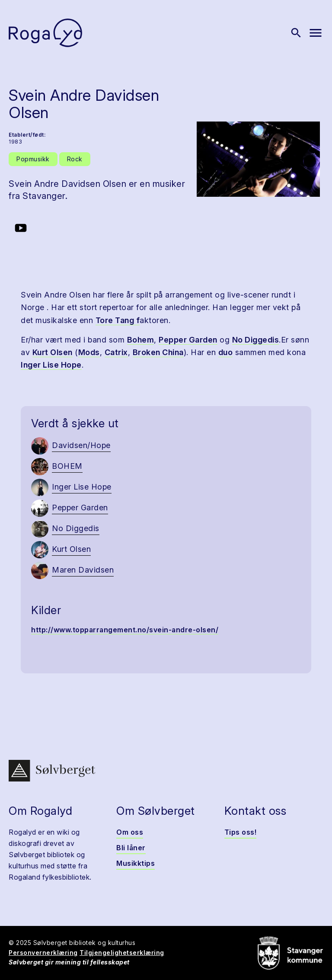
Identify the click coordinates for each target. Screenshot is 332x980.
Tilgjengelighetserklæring (122, 953)
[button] (258, 159)
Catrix (116, 352)
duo (226, 352)
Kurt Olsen (53, 352)
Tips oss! (241, 832)
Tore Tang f (118, 320)
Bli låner (131, 848)
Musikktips (136, 863)
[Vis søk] (296, 33)
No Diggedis (256, 340)
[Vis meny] (316, 33)
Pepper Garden (188, 340)
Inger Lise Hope (51, 365)
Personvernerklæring (43, 953)
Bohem (141, 340)
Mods (89, 352)
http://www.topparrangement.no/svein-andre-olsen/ (125, 630)
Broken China (158, 352)
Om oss (130, 832)
